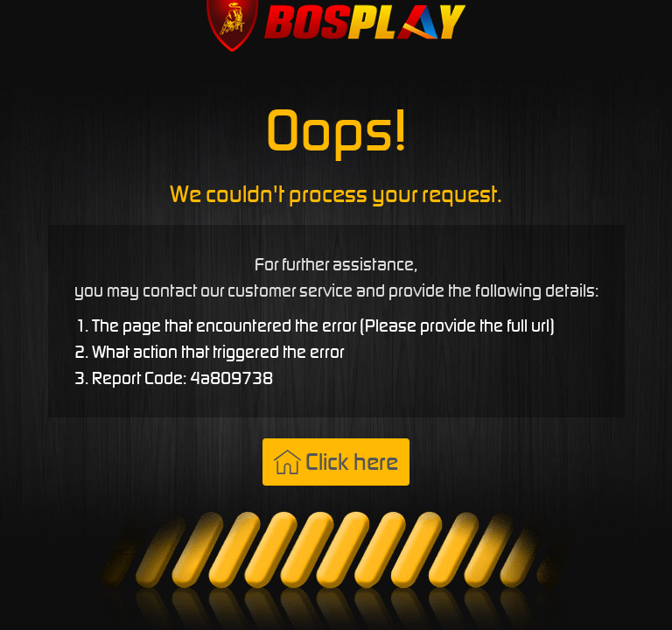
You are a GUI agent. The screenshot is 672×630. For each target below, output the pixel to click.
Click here (336, 462)
